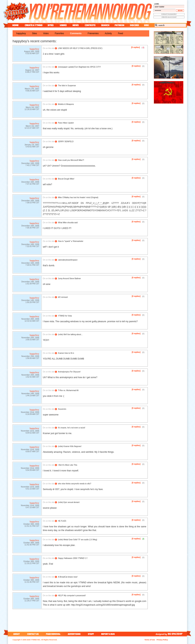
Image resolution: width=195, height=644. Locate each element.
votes (46, 33)
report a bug (109, 634)
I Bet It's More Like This (68, 465)
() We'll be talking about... (70, 334)
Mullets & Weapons (66, 104)
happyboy (21, 33)
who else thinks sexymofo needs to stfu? (75, 484)
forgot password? (169, 14)
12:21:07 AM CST (32, 128)
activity (108, 33)
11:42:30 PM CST (32, 545)
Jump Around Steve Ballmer (69, 279)
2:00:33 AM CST (32, 340)
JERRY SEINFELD (66, 142)
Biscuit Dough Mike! (66, 179)
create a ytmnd (34, 25)
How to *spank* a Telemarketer (71, 241)
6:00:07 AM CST (32, 452)
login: (157, 4)
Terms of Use (150, 640)
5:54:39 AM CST (32, 471)
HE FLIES (62, 521)
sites (51, 25)
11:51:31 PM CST (32, 526)
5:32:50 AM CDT (32, 54)
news (76, 25)
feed (120, 33)
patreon (119, 25)
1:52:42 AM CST (32, 377)
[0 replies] (135, 47)
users (63, 25)
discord (134, 25)
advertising (74, 634)
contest (90, 25)
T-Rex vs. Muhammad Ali (68, 390)
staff (91, 634)
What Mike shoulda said (68, 223)
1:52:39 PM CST (32, 284)
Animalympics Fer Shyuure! (69, 372)
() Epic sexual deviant (69, 502)
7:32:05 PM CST (32, 247)
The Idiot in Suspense (67, 86)
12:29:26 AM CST (32, 110)
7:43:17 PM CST (32, 166)
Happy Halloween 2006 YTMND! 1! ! (73, 558)
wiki (146, 25)
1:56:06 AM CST (32, 359)
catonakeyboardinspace (68, 260)
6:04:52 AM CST (32, 433)
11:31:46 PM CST (32, 582)
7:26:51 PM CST (32, 265)
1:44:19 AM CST (32, 396)
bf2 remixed (63, 297)
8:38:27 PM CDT (32, 72)
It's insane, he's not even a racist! (72, 428)
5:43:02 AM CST (32, 147)
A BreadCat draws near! (68, 577)
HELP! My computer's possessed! (72, 596)
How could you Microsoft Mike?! (71, 160)
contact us (33, 634)
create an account (169, 17)
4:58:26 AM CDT (32, 91)
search (105, 25)
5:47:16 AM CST (32, 508)
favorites (59, 33)
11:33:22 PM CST (32, 564)
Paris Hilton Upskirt (66, 123)
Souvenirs (62, 409)
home (15, 25)
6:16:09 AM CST (32, 415)
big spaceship (177, 634)
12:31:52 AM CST (32, 321)
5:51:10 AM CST (32, 489)
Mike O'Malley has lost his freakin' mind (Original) (78, 197)
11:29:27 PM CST (32, 601)
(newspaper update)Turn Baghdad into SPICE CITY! (79, 67)
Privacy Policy (162, 640)
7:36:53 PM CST (32, 203)
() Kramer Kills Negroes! (70, 446)
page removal (53, 634)
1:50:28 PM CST (32, 303)
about (16, 634)
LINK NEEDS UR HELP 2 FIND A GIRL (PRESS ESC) (80, 48)
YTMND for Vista (65, 316)
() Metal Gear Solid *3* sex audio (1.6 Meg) (78, 540)
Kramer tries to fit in (66, 353)
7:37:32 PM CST (32, 184)
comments (76, 33)
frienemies (93, 33)
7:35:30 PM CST (32, 228)
